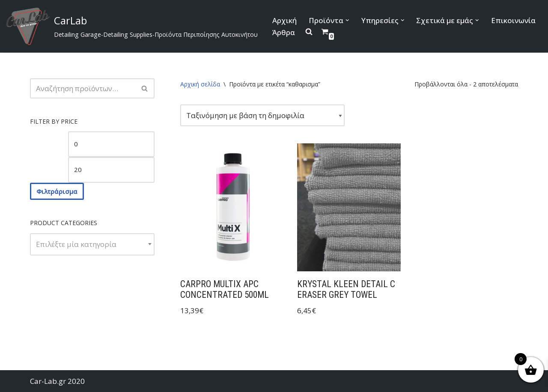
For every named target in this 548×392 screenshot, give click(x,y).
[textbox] (92, 244)
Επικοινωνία (513, 20)
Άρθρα (284, 32)
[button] (347, 20)
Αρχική (284, 20)
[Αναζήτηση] (83, 88)
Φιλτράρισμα (57, 191)
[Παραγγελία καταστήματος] (262, 115)
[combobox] (92, 244)
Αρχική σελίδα (200, 84)
